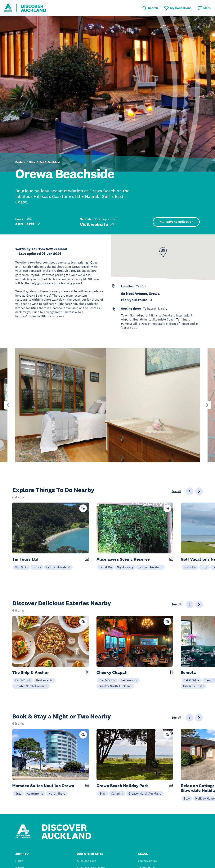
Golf (204, 567)
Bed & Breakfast (50, 162)
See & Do (21, 567)
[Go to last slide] (8, 405)
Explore (20, 162)
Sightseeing (125, 567)
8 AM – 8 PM (28, 224)
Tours (37, 567)
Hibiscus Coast (193, 686)
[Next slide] (207, 405)
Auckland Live (86, 861)
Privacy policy (148, 861)
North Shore (57, 793)
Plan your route (137, 300)
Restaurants (45, 680)
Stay (32, 162)
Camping (117, 793)
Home (19, 861)
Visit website (97, 224)
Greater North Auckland (31, 686)
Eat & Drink (23, 680)
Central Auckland (58, 567)
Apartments (35, 793)
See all (176, 491)
